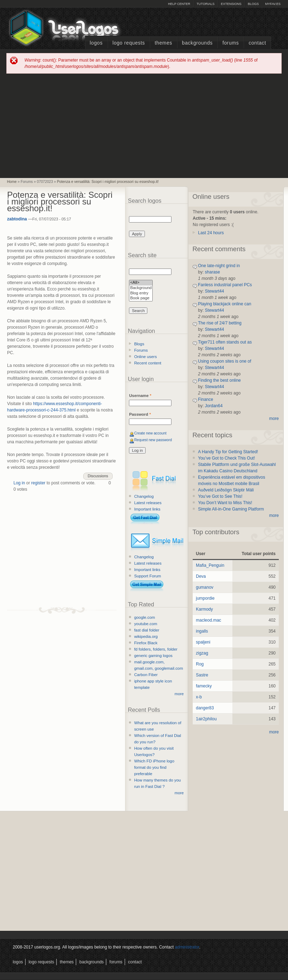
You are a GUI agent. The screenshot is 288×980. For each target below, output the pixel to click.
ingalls (202, 631)
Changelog (144, 496)
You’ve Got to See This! (220, 496)
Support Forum (148, 576)
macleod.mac (208, 620)
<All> (141, 283)
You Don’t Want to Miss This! (225, 503)
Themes (163, 43)
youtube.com (146, 624)
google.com (145, 617)
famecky (204, 686)
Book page (141, 298)
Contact (257, 43)
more (179, 694)
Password (140, 414)
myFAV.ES (273, 4)
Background (141, 288)
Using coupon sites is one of (225, 361)
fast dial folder (147, 630)
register (38, 483)
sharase (212, 272)
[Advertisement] (144, 125)
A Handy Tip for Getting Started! (228, 452)
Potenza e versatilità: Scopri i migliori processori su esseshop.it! (108, 182)
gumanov (205, 587)
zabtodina (17, 219)
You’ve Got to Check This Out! (227, 458)
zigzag (202, 653)
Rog (200, 664)
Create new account (150, 433)
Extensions (231, 4)
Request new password (153, 440)
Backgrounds (197, 43)
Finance (206, 399)
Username (140, 396)
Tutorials (205, 4)
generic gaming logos (153, 656)
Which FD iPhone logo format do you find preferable (154, 767)
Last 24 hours (211, 233)
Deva (201, 576)
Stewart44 (214, 291)
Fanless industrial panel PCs (225, 285)
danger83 (205, 708)
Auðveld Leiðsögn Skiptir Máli (226, 490)
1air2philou (206, 719)
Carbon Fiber (146, 675)
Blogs (253, 4)
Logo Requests (129, 43)
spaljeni (203, 642)
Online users (146, 357)
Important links (147, 509)
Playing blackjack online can (225, 304)
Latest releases (148, 503)
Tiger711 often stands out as (225, 342)
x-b (199, 697)
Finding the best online (219, 380)
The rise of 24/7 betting (220, 323)
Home (12, 182)
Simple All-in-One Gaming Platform (231, 509)
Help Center (179, 4)
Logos (96, 43)
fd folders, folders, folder (156, 649)
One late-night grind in (219, 266)
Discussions (98, 476)
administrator (187, 947)
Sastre (202, 675)
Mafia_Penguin (210, 565)
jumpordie (205, 598)
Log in (19, 483)
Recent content (148, 363)
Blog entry (141, 293)
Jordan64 (214, 406)
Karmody (204, 609)
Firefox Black (146, 643)
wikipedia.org (146, 636)
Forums (231, 43)
